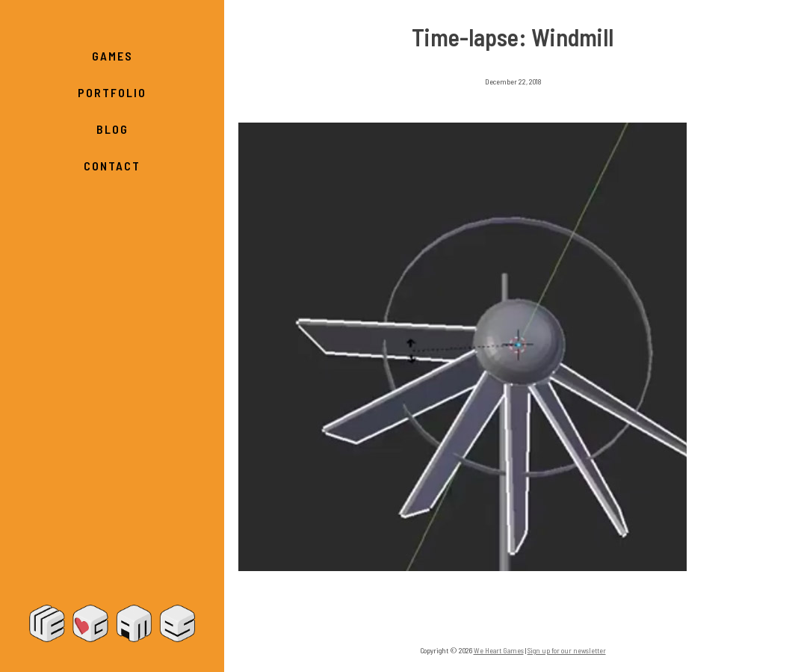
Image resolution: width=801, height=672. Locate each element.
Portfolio (112, 92)
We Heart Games (112, 623)
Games (112, 56)
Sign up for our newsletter (567, 650)
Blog (112, 129)
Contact (112, 166)
